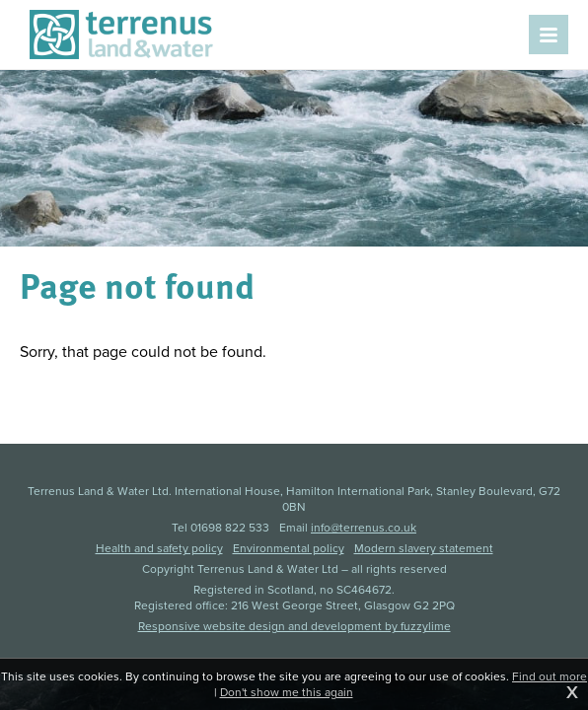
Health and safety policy (159, 548)
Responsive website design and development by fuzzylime (294, 626)
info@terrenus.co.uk (364, 528)
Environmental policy (289, 548)
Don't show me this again (287, 692)
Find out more (550, 676)
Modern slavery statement (424, 548)
